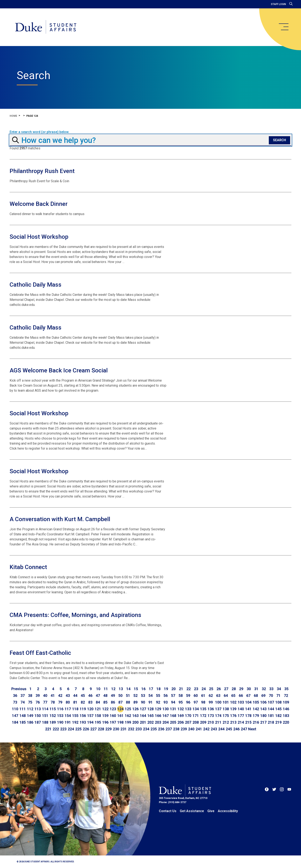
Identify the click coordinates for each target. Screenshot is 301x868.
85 (105, 702)
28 (234, 689)
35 (286, 689)
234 (146, 729)
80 (68, 702)
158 (98, 716)
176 (233, 716)
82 (83, 702)
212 (226, 722)
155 (75, 716)
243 (214, 729)
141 (248, 709)
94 (173, 702)
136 (211, 709)
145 (278, 709)
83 (90, 702)
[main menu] (283, 27)
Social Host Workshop (39, 237)
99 (211, 702)
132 (181, 709)
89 (135, 702)
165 (150, 716)
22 (189, 689)
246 (236, 729)
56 (166, 696)
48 (105, 696)
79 (60, 702)
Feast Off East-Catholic (40, 653)
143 (263, 709)
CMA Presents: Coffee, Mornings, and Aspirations (75, 615)
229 (108, 729)
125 (128, 709)
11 (106, 689)
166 (158, 716)
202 (150, 722)
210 (211, 722)
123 (113, 709)
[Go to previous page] (19, 689)
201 (143, 722)
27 (226, 689)
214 (241, 722)
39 (38, 696)
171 (196, 716)
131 (173, 709)
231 (124, 729)
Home (13, 116)
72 (286, 696)
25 (211, 689)
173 (211, 716)
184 (15, 722)
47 (98, 696)
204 (166, 722)
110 (15, 709)
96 (188, 702)
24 (204, 689)
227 (93, 729)
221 (48, 729)
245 (229, 729)
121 (98, 709)
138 (226, 709)
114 (45, 709)
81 (75, 702)
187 (38, 722)
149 (30, 716)
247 (244, 729)
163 (135, 716)
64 (226, 696)
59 (188, 696)
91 (150, 702)
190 (60, 722)
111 (23, 709)
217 (263, 722)
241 (199, 729)
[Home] (46, 27)
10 (98, 689)
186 (30, 722)
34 (279, 689)
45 (83, 696)
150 (38, 716)
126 (135, 709)
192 (75, 722)
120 (90, 709)
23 (196, 689)
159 (105, 716)
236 (161, 729)
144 (271, 709)
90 (143, 702)
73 (15, 702)
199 (128, 722)
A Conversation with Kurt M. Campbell (60, 519)
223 (63, 729)
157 (90, 716)
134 (196, 709)
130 (166, 709)
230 (116, 729)
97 (196, 702)
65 (233, 696)
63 (218, 696)
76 (38, 702)
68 (256, 696)
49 (113, 696)
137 (218, 709)
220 (286, 722)
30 (249, 689)
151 (45, 716)
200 (135, 722)
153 (60, 716)
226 (86, 729)
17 (151, 689)
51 (128, 696)
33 (271, 689)
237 (169, 729)
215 (248, 722)
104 (248, 702)
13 (121, 689)
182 (278, 716)
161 (120, 716)
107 (271, 702)
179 (256, 716)
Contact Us (168, 811)
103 (241, 702)
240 (191, 729)
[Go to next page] (252, 729)
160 (113, 716)
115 (53, 709)
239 (184, 729)
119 (83, 709)
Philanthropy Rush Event (42, 171)
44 (75, 696)
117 (68, 709)
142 (256, 709)
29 (241, 689)
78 (53, 702)
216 (256, 722)
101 (226, 702)
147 (15, 716)
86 (113, 702)
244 (221, 729)
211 (218, 722)
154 (68, 716)
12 (113, 689)
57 (173, 696)
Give (211, 811)
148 (23, 716)
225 (78, 729)
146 (286, 709)
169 (181, 716)
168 (173, 716)
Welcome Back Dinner (39, 204)
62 (211, 696)
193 (83, 722)
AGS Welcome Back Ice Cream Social (59, 370)
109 (286, 702)
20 (173, 689)
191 (68, 722)
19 (166, 689)
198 (120, 722)
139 (233, 709)
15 (136, 689)
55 (158, 696)
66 (241, 696)
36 (15, 696)
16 (143, 689)
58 (181, 696)
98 (203, 702)
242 (206, 729)
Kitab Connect (28, 567)
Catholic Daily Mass (36, 285)
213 (233, 722)
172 (203, 716)
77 (45, 702)
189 (53, 722)
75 (30, 702)
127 (143, 709)
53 (143, 696)
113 (38, 709)
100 (218, 702)
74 (23, 702)
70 (271, 696)
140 (241, 709)
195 (98, 722)
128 (150, 709)
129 (158, 709)
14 (128, 689)
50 (120, 696)
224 (71, 729)
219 (278, 722)
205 (173, 722)
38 (30, 696)
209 (203, 722)
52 (135, 696)
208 (196, 722)
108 (278, 702)
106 (263, 702)
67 (248, 696)
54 (150, 696)
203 (158, 722)
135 (203, 709)
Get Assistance (192, 811)
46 (90, 696)
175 (226, 716)
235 (154, 729)
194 (90, 722)
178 (248, 716)
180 (263, 716)
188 (45, 722)
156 (83, 716)
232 (131, 729)
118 (75, 709)
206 (181, 722)
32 (264, 689)
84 (98, 702)
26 (219, 689)
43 (68, 696)
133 (188, 709)
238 (176, 729)
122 (105, 709)
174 (218, 716)
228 (101, 729)
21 (181, 689)
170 (188, 716)
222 (56, 729)
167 (166, 716)
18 (158, 689)
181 (271, 716)
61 (203, 696)
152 (53, 716)
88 (128, 702)
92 (158, 702)
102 (233, 702)
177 (241, 716)
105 (256, 702)
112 (30, 709)
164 (143, 716)
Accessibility (228, 811)
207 (188, 722)
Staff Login (278, 4)
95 (181, 702)
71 (278, 696)
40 (45, 696)
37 (23, 696)
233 (139, 729)
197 (113, 722)
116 (60, 709)
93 (166, 702)
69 (263, 696)
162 (128, 716)
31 (256, 689)
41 (53, 696)
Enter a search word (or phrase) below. (39, 132)
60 (196, 696)
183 (286, 716)
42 (60, 696)
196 (105, 722)
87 (120, 702)
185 (23, 722)
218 (271, 722)
